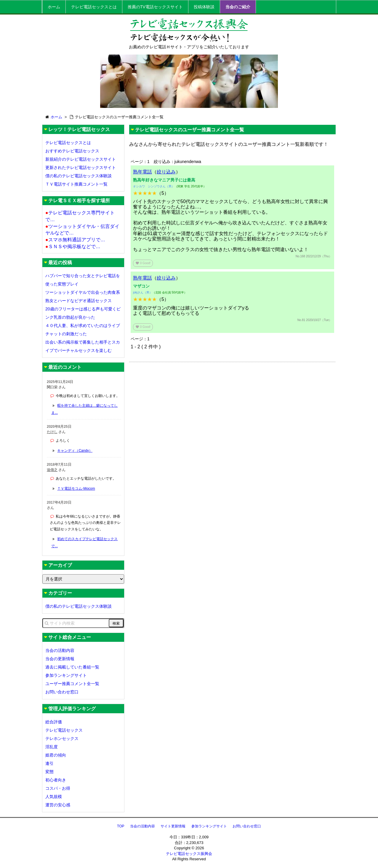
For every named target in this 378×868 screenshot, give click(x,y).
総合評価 (54, 722)
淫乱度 (52, 747)
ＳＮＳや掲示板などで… (73, 246)
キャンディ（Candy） (75, 451)
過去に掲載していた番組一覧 (72, 667)
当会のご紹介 (238, 7)
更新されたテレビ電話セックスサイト (81, 167)
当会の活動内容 (60, 650)
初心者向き (56, 780)
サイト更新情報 (173, 826)
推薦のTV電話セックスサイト (155, 7)
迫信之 (52, 470)
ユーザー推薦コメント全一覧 (72, 684)
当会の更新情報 (60, 659)
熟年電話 (142, 172)
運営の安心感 (58, 805)
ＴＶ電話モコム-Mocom (76, 489)
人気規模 (54, 797)
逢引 (49, 763)
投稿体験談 (204, 7)
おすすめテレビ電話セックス (72, 151)
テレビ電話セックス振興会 (189, 854)
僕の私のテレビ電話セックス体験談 (79, 176)
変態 (49, 772)
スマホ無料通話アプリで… (75, 240)
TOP (121, 826)
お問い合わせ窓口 (62, 692)
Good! (143, 263)
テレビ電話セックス (64, 730)
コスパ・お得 (58, 788)
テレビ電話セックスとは (94, 7)
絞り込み (166, 172)
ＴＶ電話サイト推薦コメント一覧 (76, 184)
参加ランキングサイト (66, 675)
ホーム (54, 7)
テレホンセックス (62, 738)
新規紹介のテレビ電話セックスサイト (81, 159)
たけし (52, 432)
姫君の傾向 (56, 755)
